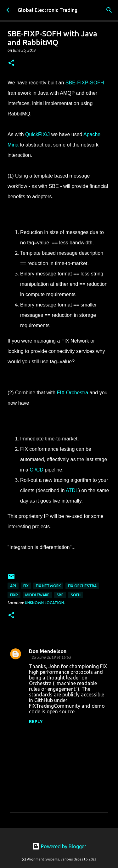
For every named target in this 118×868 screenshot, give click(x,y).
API (13, 586)
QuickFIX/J (37, 134)
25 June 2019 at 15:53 (51, 657)
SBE (70, 83)
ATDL (72, 490)
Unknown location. (45, 603)
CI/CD (37, 470)
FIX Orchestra (73, 393)
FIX (26, 586)
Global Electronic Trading (48, 10)
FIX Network (48, 586)
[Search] (109, 10)
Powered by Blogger (59, 846)
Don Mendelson (48, 651)
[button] (11, 63)
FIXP (83, 83)
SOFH (97, 83)
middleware (37, 595)
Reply (36, 722)
